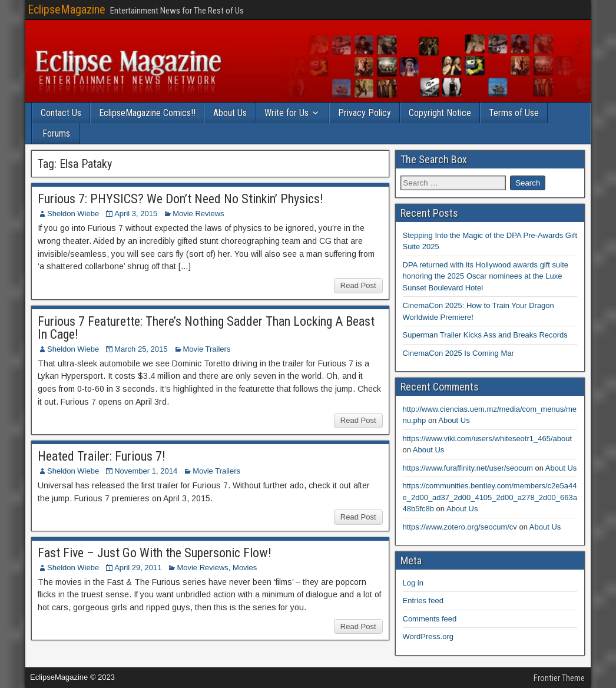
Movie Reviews (198, 214)
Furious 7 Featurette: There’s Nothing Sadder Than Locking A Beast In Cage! (206, 328)
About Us (230, 113)
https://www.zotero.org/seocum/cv (460, 527)
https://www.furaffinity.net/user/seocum (468, 468)
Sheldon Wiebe (73, 214)
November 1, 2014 (146, 471)
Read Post (358, 285)
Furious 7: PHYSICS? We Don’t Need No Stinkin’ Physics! (181, 199)
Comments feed (430, 619)
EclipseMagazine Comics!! (147, 113)
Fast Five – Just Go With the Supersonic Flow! (155, 553)
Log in (413, 583)
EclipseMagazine (67, 9)
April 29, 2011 (138, 568)
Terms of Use (514, 113)
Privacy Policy (365, 113)
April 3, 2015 (136, 214)
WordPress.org (428, 636)
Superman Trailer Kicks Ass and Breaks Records (485, 335)
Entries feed (423, 601)
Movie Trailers (207, 349)
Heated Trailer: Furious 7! (102, 456)
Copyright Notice (440, 113)
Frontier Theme (559, 678)
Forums (56, 133)
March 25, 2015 (141, 349)
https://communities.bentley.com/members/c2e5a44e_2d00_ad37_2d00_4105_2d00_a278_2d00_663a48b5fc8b (490, 497)
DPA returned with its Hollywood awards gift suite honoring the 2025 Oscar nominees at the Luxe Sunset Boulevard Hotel (486, 276)
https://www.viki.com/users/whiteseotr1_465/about (488, 439)
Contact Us (61, 113)
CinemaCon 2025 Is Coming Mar (458, 353)
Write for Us (287, 113)
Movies (245, 568)
